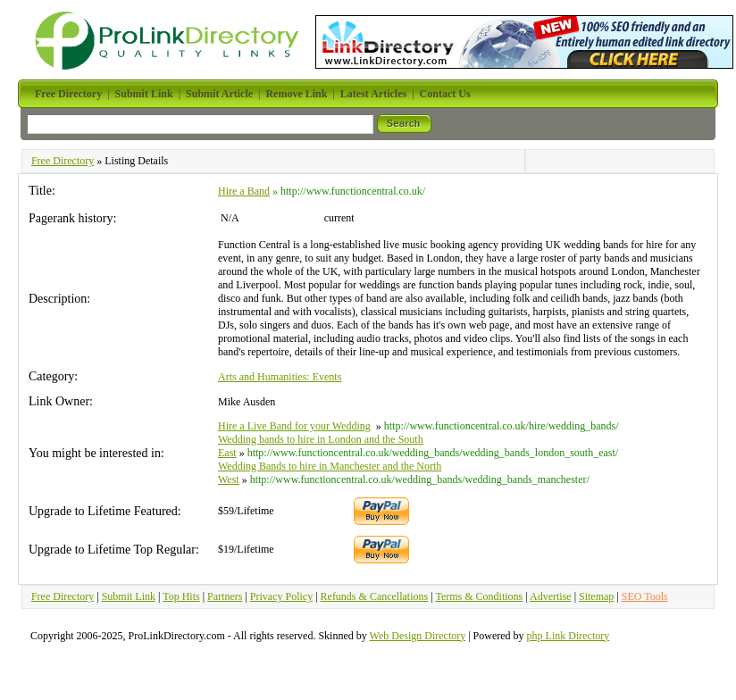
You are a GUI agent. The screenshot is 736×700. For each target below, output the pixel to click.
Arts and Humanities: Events (280, 377)
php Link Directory (569, 636)
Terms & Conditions (479, 596)
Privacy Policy (281, 596)
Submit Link (129, 596)
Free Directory (63, 161)
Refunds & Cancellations (375, 596)
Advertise (551, 596)
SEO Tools (645, 596)
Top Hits (181, 596)
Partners (225, 596)
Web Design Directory (418, 636)
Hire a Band (244, 191)
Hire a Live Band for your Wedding (294, 426)
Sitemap (596, 596)
